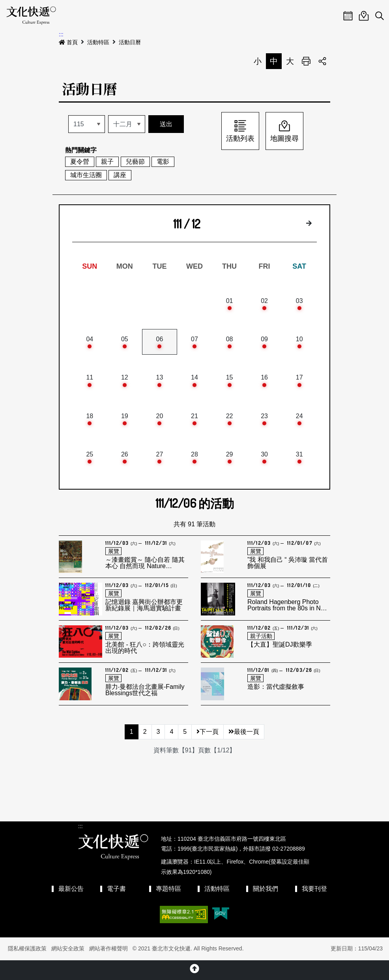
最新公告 (71, 889)
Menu (332, 16)
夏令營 (80, 162)
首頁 (68, 42)
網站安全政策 (68, 948)
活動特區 (98, 42)
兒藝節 (135, 162)
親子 (107, 162)
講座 (120, 175)
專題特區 (168, 889)
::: (61, 34)
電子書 (116, 889)
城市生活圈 (86, 175)
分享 (322, 61)
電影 (163, 162)
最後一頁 (244, 732)
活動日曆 (130, 42)
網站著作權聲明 (108, 948)
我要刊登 (314, 889)
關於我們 (266, 889)
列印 (306, 61)
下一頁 (208, 732)
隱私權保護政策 (27, 948)
